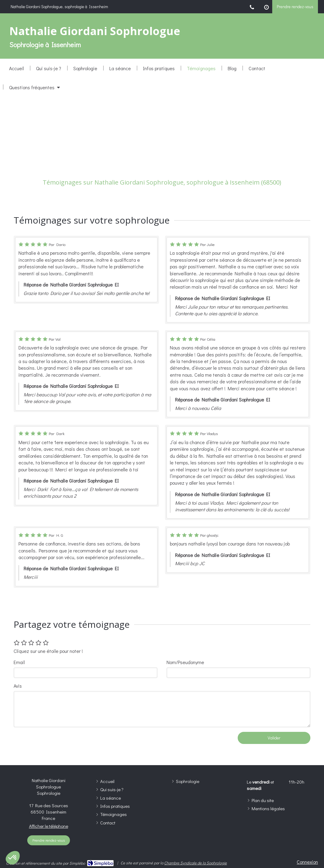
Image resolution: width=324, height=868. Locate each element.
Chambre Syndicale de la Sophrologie (195, 863)
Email (19, 662)
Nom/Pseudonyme (185, 662)
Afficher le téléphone (49, 826)
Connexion (307, 862)
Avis (18, 686)
